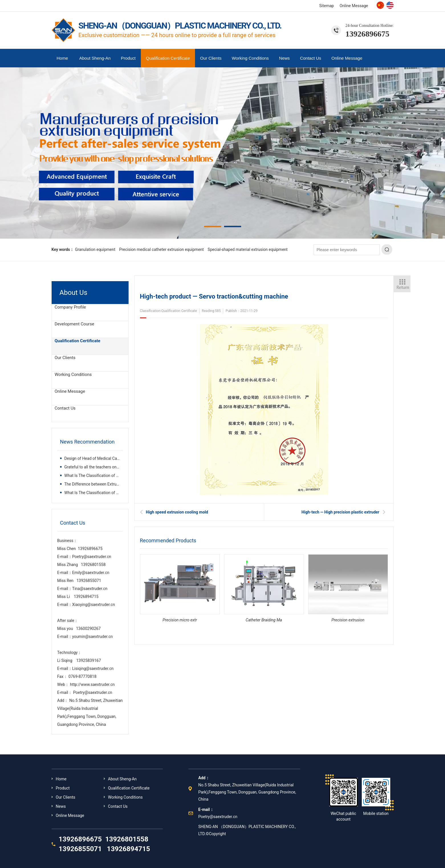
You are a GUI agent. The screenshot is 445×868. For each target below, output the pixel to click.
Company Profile (70, 307)
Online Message (354, 6)
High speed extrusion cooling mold (177, 512)
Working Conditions (250, 58)
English (390, 5)
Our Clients (211, 58)
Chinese (380, 5)
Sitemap (327, 6)
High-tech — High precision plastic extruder (341, 512)
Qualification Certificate (168, 58)
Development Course (75, 324)
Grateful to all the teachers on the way (98, 467)
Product (128, 58)
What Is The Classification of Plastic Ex (99, 476)
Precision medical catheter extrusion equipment (161, 249)
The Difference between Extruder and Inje (101, 484)
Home (62, 58)
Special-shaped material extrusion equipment (248, 249)
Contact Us (310, 58)
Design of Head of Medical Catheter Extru (101, 458)
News (285, 58)
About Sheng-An (95, 58)
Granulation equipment (95, 249)
